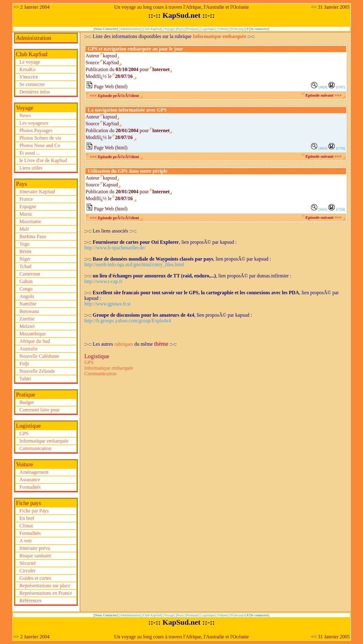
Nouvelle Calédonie (39, 356)
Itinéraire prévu (35, 548)
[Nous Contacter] (106, 29)
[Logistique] (208, 29)
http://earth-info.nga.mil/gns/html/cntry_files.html (134, 264)
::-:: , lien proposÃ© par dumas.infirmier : (188, 276)
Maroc (26, 214)
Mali (24, 229)
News (25, 115)
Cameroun (30, 274)
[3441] (323, 209)
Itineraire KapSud (37, 192)
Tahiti (25, 379)
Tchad (25, 266)
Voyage (25, 108)
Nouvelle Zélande (37, 371)
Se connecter (32, 84)
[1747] (340, 87)
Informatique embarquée (44, 441)
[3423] (323, 148)
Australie (28, 349)
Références (30, 601)
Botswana (29, 311)
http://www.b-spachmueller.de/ (115, 248)
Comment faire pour (40, 410)
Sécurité (27, 563)
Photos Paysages (36, 130)
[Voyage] (170, 29)
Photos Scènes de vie (40, 138)
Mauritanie (30, 221)
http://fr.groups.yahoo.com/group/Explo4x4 (128, 321)
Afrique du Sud (35, 341)
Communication (35, 448)
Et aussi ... (30, 153)
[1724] (340, 209)
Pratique (26, 394)
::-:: (250, 36)
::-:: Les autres (99, 344)
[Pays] (181, 29)
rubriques (124, 344)
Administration (33, 38)
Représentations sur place (45, 586)
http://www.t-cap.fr (103, 281)
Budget (26, 402)
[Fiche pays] (238, 29)
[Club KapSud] (153, 29)
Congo (26, 289)
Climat (26, 526)
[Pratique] (192, 29)
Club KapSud (32, 54)
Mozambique (32, 334)
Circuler (27, 571)
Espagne (28, 207)
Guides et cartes (35, 578)
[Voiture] (223, 29)
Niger (25, 259)
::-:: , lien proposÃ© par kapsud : (160, 242)
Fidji (24, 364)
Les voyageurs (34, 123)
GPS (24, 433)
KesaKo (27, 69)
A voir (26, 541)
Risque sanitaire (35, 556)
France (26, 199)
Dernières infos (35, 92)
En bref (27, 518)
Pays (21, 184)
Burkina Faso (33, 236)
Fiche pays (28, 503)
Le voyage (30, 62)
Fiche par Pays (34, 511)
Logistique (28, 426)
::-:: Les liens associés (107, 231)
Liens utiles (31, 168)
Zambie (27, 319)
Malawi (27, 326)
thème (161, 344)
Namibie (28, 304)
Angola (27, 296)
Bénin (25, 251)
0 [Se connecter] (258, 29)
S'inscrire (29, 77)
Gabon (26, 281)
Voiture (24, 464)
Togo (24, 244)
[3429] (323, 87)
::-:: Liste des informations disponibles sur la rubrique (139, 36)
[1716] (340, 148)
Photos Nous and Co (40, 145)
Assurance (30, 480)
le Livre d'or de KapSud (43, 160)
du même (144, 344)
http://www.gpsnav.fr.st (108, 304)
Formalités (30, 487)
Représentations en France (46, 593)
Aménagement (34, 472)
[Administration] (130, 29)
